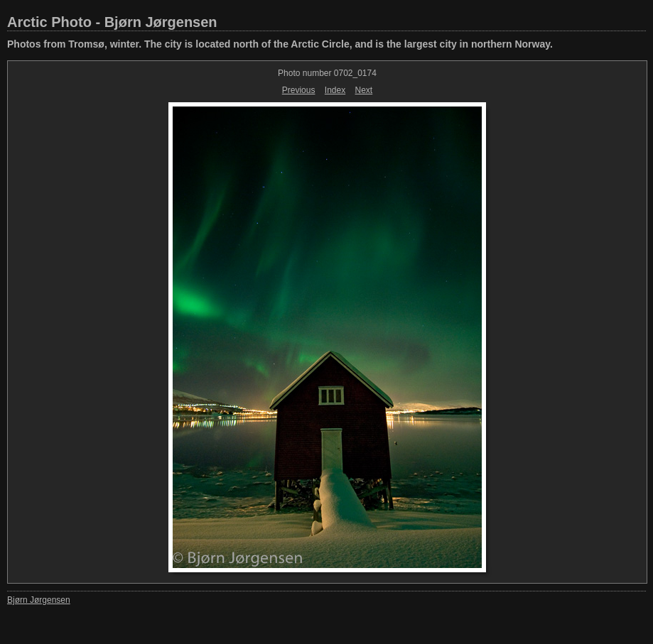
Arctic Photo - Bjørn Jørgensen (112, 22)
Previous (299, 90)
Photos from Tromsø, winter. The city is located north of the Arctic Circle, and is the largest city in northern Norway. (280, 44)
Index (335, 90)
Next (364, 90)
